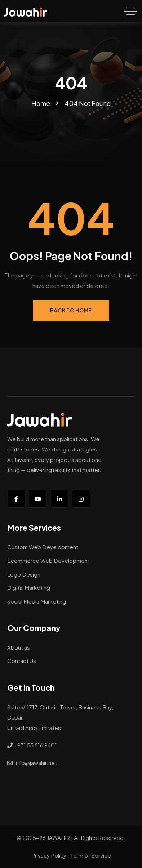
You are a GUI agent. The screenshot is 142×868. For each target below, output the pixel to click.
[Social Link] (16, 499)
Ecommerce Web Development (48, 560)
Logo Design (24, 574)
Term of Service (91, 855)
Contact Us (22, 661)
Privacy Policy (49, 855)
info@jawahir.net (36, 763)
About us (19, 647)
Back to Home (71, 310)
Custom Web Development (43, 547)
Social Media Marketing (37, 601)
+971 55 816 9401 (35, 745)
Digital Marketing (29, 587)
